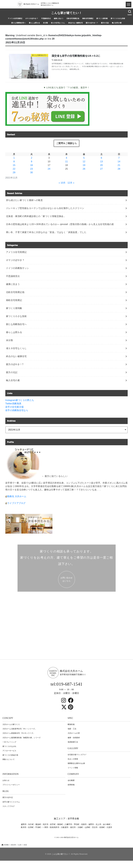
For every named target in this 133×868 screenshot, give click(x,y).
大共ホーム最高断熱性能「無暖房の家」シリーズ (22, 738)
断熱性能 (71, 724)
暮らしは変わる (34, 23)
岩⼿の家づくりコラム (11, 802)
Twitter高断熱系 (13, 404)
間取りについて (9, 759)
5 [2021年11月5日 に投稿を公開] (84, 158)
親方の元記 (105, 23)
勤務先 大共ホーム (17, 496)
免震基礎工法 (73, 742)
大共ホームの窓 (74, 733)
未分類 (45, 23)
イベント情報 (73, 768)
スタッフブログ (9, 806)
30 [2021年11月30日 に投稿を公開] (32, 172)
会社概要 (71, 780)
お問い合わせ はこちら (67, 579)
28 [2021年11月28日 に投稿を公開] (119, 169)
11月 (20, 845)
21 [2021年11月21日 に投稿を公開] (119, 165)
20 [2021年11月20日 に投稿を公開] (101, 165)
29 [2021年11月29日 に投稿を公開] (14, 172)
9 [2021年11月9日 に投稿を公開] (31, 162)
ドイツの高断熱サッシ (18, 268)
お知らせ (6, 780)
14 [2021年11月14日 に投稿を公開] (119, 162)
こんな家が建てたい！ (67, 13)
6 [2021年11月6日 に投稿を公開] (101, 158)
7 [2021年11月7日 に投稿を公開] (119, 158)
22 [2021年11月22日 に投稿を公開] (14, 169)
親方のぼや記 (8, 797)
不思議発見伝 (46, 18)
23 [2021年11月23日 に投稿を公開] (32, 169)
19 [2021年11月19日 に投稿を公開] (84, 165)
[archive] (66, 430)
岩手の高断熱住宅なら (17, 410)
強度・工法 (72, 729)
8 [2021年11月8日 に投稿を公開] (14, 162)
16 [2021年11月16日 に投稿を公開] (32, 165)
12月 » (71, 183)
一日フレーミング (9, 742)
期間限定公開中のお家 (76, 763)
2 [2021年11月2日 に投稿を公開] (31, 158)
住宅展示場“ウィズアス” (77, 755)
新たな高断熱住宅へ (19, 23)
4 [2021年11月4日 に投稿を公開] (66, 158)
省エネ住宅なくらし (58, 23)
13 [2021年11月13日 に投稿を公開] (101, 162)
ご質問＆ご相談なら (66, 143)
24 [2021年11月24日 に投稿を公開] (49, 169)
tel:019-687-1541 (66, 684)
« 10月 (62, 183)
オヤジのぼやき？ (32, 18)
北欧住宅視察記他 (73, 18)
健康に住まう (59, 18)
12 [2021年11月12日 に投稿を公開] (84, 162)
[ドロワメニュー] (129, 5)
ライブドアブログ (16, 503)
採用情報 (71, 785)
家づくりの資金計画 (10, 755)
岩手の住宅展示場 (14, 407)
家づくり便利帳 (102, 18)
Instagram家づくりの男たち (20, 400)
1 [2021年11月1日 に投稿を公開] (14, 158)
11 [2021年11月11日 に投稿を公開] (66, 162)
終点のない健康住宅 (76, 23)
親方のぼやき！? (92, 23)
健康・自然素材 (74, 738)
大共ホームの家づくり (11, 724)
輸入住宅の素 (117, 23)
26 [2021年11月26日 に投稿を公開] (84, 169)
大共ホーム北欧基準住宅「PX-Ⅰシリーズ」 (20, 729)
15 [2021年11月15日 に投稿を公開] (14, 165)
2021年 (13, 845)
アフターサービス (9, 751)
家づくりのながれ (9, 746)
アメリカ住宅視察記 (15, 18)
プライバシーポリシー (11, 785)
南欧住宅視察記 (88, 18)
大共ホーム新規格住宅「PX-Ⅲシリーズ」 (19, 733)
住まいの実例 (73, 759)
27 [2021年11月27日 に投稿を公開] (101, 169)
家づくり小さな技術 (118, 18)
